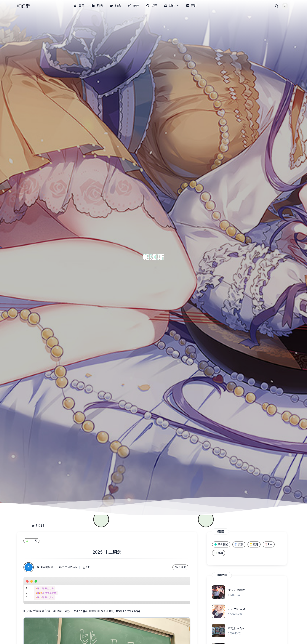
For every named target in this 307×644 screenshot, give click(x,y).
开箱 (219, 553)
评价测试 (221, 544)
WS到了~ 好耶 (237, 628)
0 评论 (180, 567)
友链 (133, 6)
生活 (31, 541)
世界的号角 (45, 567)
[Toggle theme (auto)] (285, 6)
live (269, 544)
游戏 (239, 544)
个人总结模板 (236, 590)
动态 (115, 6)
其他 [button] (170, 6)
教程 (254, 544)
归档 (97, 6)
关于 (152, 6)
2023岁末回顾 (237, 609)
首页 (79, 6)
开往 (192, 6)
